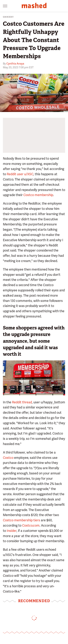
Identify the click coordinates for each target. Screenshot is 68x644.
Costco (8, 458)
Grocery (8, 17)
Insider (12, 531)
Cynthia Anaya (15, 64)
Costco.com (31, 525)
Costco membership (38, 195)
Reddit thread (22, 402)
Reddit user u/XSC (20, 174)
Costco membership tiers (21, 520)
